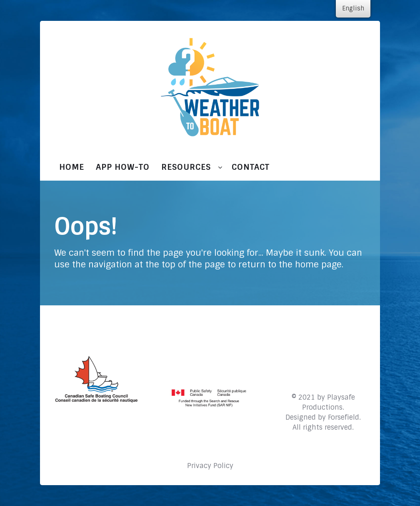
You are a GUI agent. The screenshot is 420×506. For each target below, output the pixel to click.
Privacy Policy (210, 466)
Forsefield (344, 417)
